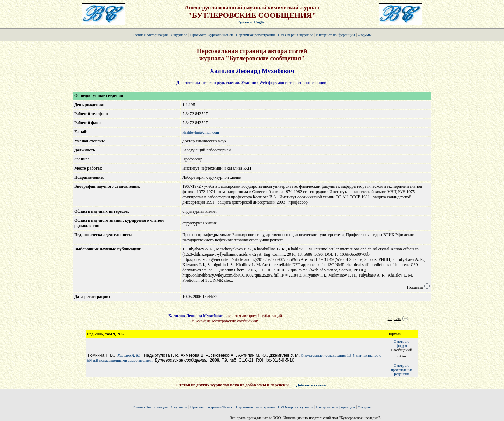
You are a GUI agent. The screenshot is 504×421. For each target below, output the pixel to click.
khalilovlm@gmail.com (201, 132)
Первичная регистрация (256, 35)
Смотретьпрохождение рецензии (402, 370)
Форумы (365, 35)
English (260, 22)
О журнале (179, 35)
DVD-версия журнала (295, 35)
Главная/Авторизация (150, 35)
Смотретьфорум (402, 343)
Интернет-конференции (335, 35)
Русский (244, 22)
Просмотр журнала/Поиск (211, 35)
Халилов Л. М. (129, 355)
